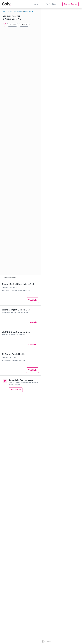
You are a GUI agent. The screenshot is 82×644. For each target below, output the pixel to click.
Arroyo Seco (29, 11)
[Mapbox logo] (46, 641)
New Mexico (19, 11)
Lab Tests (10, 11)
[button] (64, 25)
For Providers (51, 4)
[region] (61, 326)
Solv (4, 11)
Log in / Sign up (71, 4)
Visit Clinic (32, 300)
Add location (16, 389)
